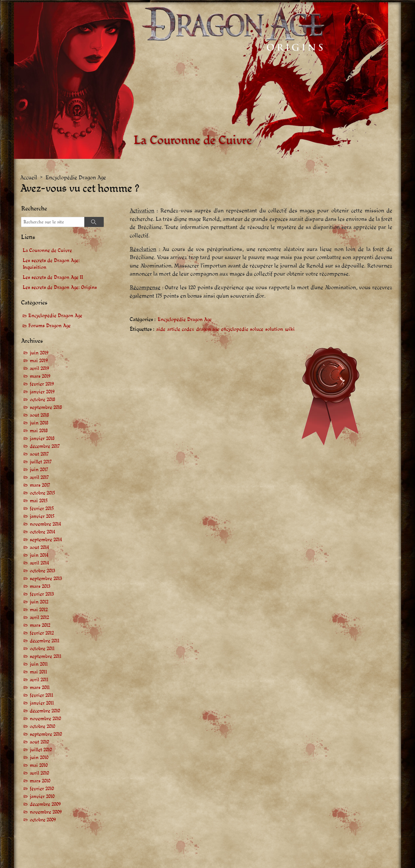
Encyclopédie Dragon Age (76, 178)
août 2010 (39, 742)
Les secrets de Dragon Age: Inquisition (51, 264)
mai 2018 (39, 431)
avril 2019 (39, 369)
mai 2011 (38, 672)
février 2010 (42, 789)
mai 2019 (39, 361)
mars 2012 (40, 625)
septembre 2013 (46, 579)
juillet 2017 (41, 462)
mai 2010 (39, 765)
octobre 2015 (42, 493)
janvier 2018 (42, 439)
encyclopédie (235, 329)
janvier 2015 (42, 516)
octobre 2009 (43, 820)
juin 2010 (39, 758)
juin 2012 (39, 602)
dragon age (208, 329)
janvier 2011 (42, 703)
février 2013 (42, 594)
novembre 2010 (45, 719)
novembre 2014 (45, 524)
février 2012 (42, 633)
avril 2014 (39, 563)
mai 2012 (39, 610)
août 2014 (39, 547)
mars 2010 (40, 781)
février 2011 (41, 695)
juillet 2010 (41, 750)
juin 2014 (39, 555)
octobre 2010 (42, 726)
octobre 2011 (42, 649)
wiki (290, 329)
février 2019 (42, 384)
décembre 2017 (45, 446)
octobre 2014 (42, 532)
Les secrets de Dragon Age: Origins (60, 287)
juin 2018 (39, 423)
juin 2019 (39, 353)
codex (188, 329)
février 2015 (42, 509)
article (174, 329)
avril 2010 (39, 773)
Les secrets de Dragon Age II (53, 277)
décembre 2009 (45, 804)
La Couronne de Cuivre (47, 250)
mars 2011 (40, 688)
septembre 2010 (46, 734)
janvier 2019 (42, 392)
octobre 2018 (42, 400)
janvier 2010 (42, 797)
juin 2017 (39, 470)
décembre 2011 (45, 641)
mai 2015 (39, 501)
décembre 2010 (45, 711)
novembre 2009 (46, 812)
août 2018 (39, 415)
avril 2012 (39, 618)
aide (161, 329)
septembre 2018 (46, 407)
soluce (257, 329)
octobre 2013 (42, 571)
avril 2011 (39, 680)
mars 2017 (40, 485)
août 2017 (39, 454)
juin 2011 (39, 664)
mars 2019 (40, 376)
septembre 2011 (46, 656)
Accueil (29, 178)
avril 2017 (39, 477)
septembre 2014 (46, 540)
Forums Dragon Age (49, 326)
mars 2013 (40, 586)
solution (274, 329)
